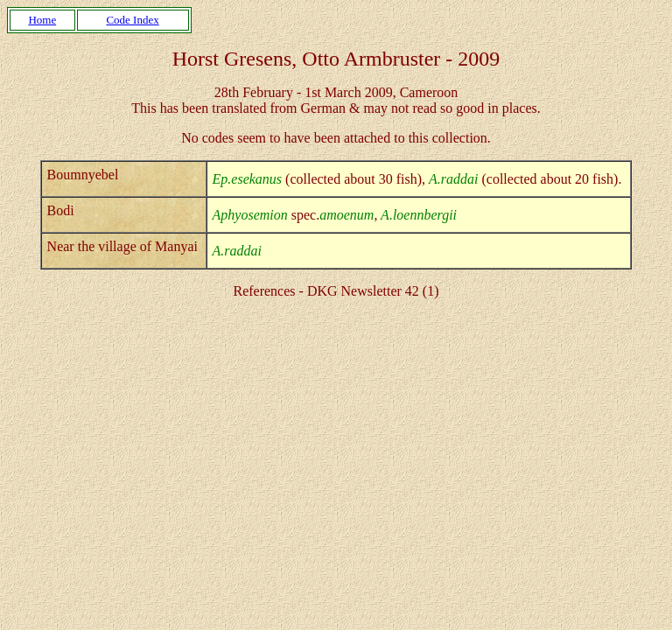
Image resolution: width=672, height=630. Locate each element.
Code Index (132, 20)
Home (42, 20)
